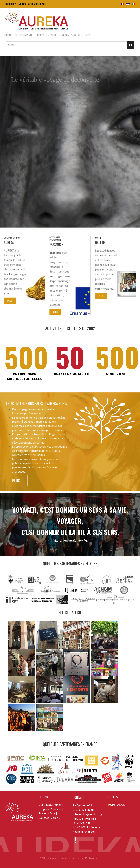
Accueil (8, 35)
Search (12, 45)
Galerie (77, 35)
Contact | (45, 818)
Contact (88, 35)
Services (52, 35)
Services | (57, 809)
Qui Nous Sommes (24, 35)
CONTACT (78, 797)
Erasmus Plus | (48, 813)
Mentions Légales (93, 858)
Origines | (45, 809)
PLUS (11, 298)
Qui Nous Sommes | (51, 805)
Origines (40, 35)
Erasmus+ (65, 35)
